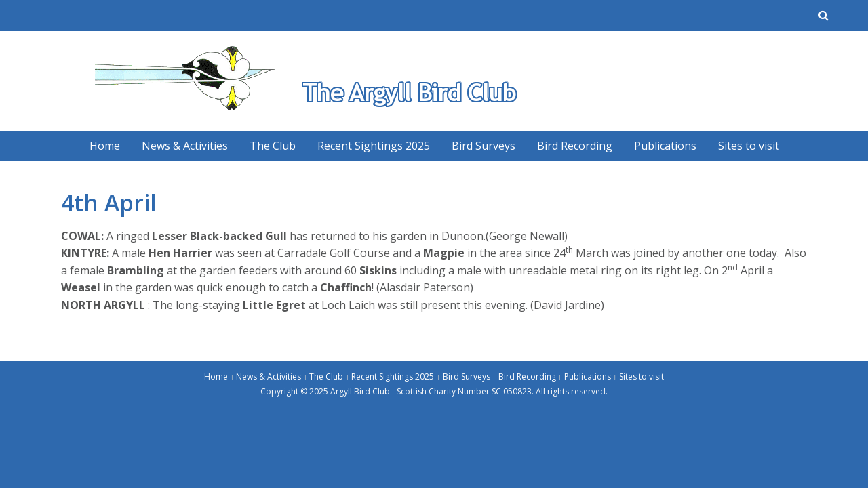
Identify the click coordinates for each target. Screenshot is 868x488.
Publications (665, 146)
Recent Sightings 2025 (374, 146)
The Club (273, 146)
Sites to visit (749, 146)
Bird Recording (575, 146)
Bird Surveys (484, 146)
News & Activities (185, 146)
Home (105, 146)
